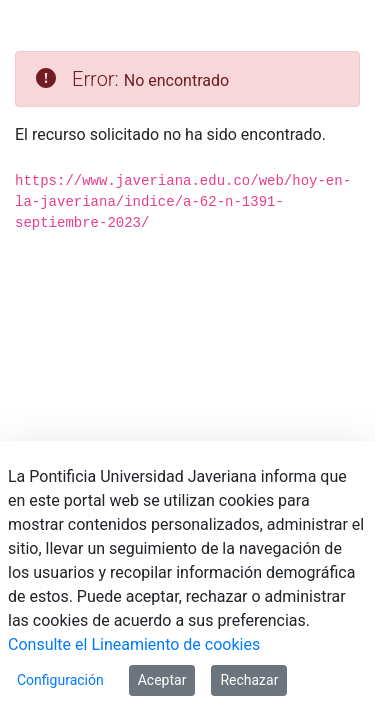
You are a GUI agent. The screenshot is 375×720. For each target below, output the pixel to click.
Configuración (60, 680)
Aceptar (162, 680)
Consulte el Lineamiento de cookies (134, 644)
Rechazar (249, 680)
